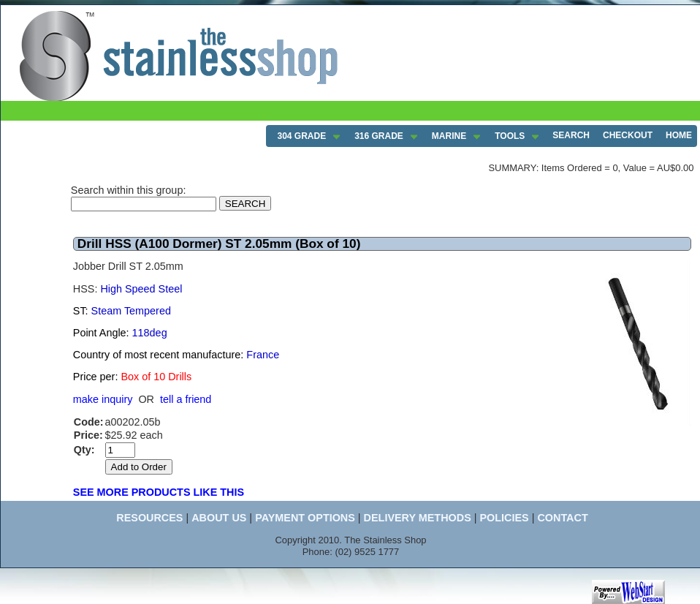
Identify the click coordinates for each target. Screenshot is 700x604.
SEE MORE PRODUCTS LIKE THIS (159, 492)
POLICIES (504, 518)
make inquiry (103, 399)
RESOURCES (149, 518)
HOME (679, 135)
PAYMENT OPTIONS (305, 518)
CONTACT (562, 518)
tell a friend (186, 399)
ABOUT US (219, 518)
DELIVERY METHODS (418, 518)
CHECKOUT (628, 135)
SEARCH (571, 135)
